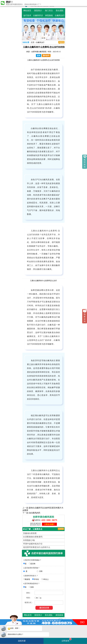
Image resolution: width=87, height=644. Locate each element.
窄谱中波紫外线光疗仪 (33, 544)
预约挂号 (46, 56)
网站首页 (27, 11)
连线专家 (22, 641)
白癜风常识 (38, 15)
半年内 (36, 579)
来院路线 (49, 15)
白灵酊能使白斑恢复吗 (33, 537)
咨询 (39, 56)
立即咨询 (67, 640)
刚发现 (27, 579)
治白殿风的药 (34, 513)
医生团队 (60, 11)
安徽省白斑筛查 (30, 533)
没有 (41, 571)
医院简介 (38, 11)
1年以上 (46, 579)
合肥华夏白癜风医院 (39, 52)
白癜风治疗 (60, 15)
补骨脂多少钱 (29, 540)
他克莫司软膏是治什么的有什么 (37, 547)
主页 (33, 42)
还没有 (33, 564)
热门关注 (49, 11)
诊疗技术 (27, 15)
